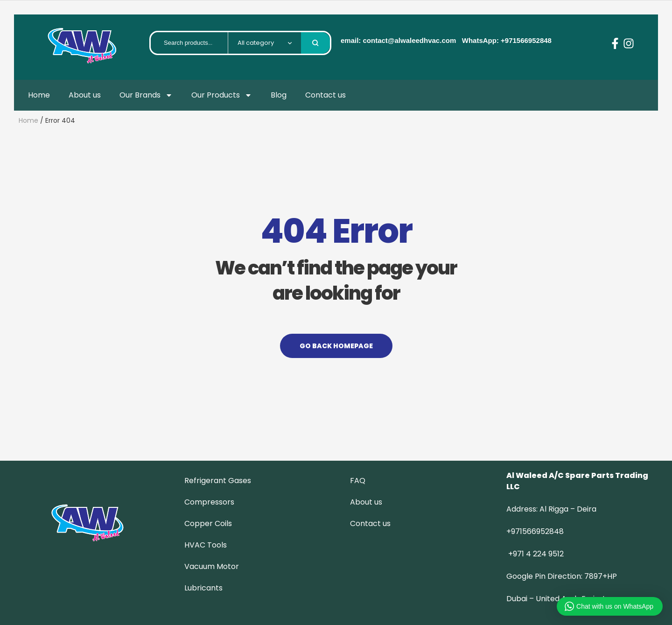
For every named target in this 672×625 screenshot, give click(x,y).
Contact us (325, 95)
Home (39, 95)
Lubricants (203, 588)
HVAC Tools (206, 545)
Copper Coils (208, 523)
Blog (279, 95)
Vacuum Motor (212, 566)
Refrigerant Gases (218, 481)
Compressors (209, 502)
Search (315, 43)
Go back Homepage (336, 346)
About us (85, 95)
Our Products (222, 95)
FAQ (358, 481)
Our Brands (146, 95)
